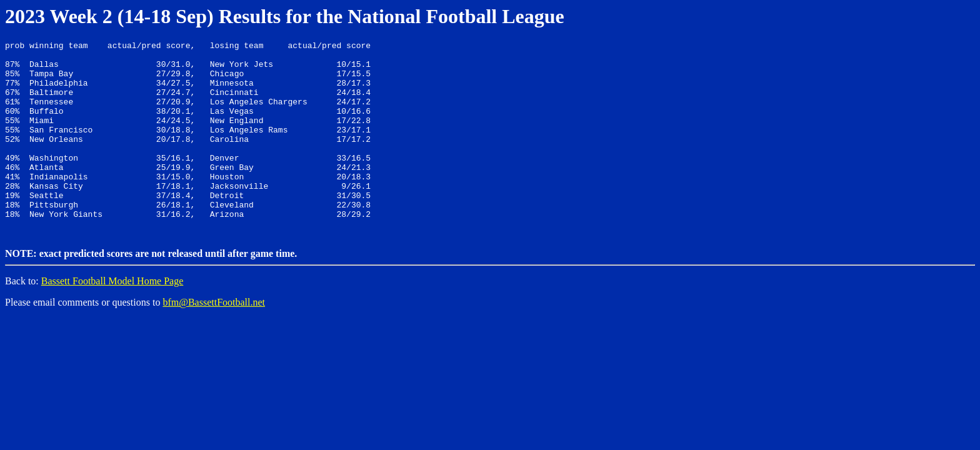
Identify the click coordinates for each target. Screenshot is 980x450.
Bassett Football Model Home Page (112, 318)
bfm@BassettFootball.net (214, 340)
